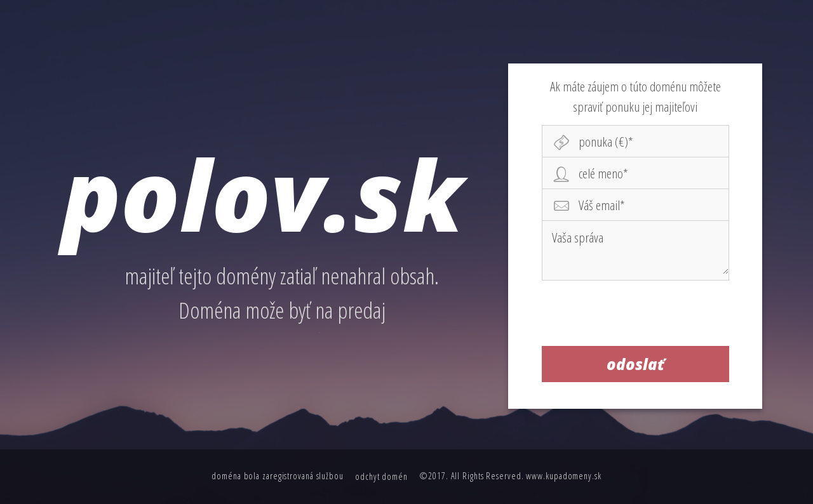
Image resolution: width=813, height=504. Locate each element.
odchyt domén (381, 476)
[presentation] (636, 313)
